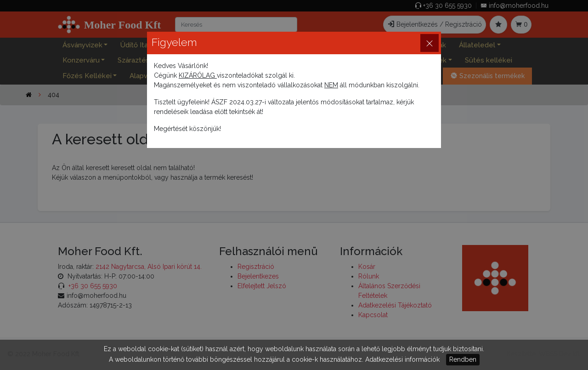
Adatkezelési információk (402, 359)
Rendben (463, 359)
